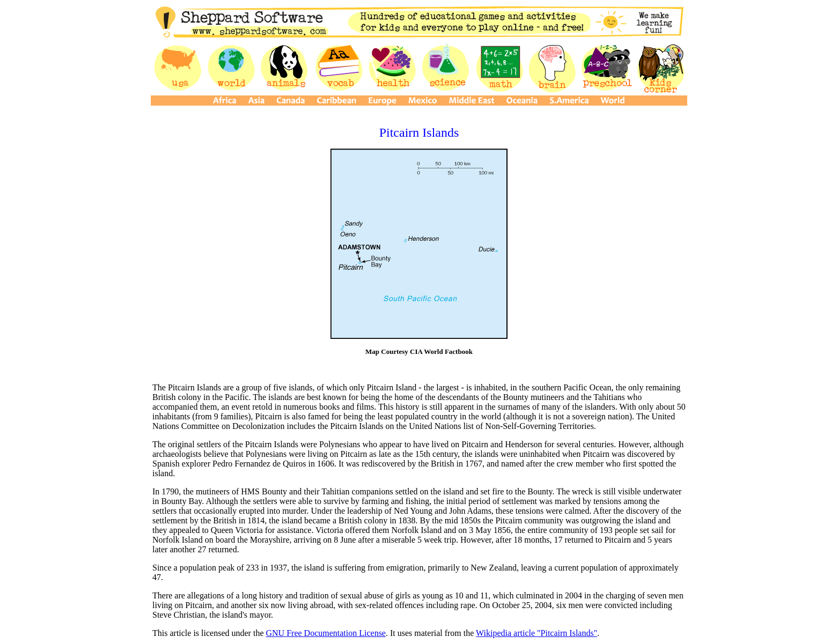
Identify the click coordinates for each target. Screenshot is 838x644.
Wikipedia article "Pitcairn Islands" (536, 633)
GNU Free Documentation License (325, 633)
